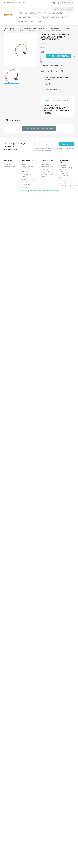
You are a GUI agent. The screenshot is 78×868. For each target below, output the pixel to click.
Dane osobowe (46, 164)
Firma (36, 17)
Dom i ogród (30, 13)
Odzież (64, 17)
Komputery (58, 13)
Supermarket (37, 21)
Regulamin (26, 171)
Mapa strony (27, 185)
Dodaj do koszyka (58, 56)
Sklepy (25, 187)
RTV (40, 13)
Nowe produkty (9, 167)
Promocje (7, 164)
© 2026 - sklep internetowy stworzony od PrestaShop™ (39, 191)
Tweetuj (57, 71)
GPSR (24, 177)
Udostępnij (51, 71)
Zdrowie (45, 17)
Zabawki (55, 17)
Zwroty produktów (47, 167)
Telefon (47, 13)
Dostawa (25, 164)
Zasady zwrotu (27, 179)
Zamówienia (45, 169)
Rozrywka (23, 21)
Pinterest (62, 71)
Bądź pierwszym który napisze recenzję (39, 129)
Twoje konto (47, 160)
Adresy (43, 177)
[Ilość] (43, 56)
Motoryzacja (25, 17)
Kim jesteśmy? (27, 174)
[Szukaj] (63, 9)
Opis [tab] (47, 100)
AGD (20, 13)
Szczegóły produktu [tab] (60, 100)
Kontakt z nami (27, 182)
